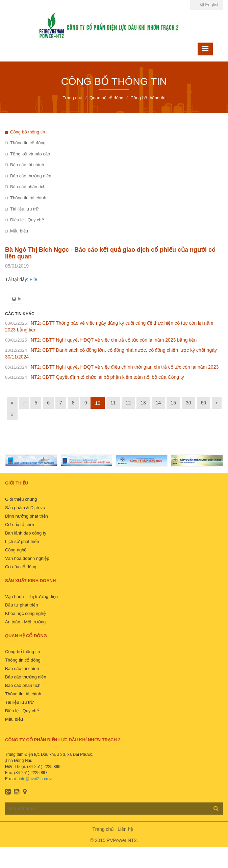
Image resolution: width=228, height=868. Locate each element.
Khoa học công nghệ (25, 613)
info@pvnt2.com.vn (36, 779)
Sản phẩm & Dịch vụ (25, 508)
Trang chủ (103, 829)
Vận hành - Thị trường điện (31, 597)
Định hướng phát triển (27, 516)
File (34, 279)
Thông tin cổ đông (28, 143)
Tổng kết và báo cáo (30, 154)
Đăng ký (216, 808)
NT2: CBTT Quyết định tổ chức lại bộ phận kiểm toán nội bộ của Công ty (95, 377)
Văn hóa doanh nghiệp (27, 558)
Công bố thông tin (28, 132)
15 (173, 403)
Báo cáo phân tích (28, 187)
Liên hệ (125, 829)
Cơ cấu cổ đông (21, 567)
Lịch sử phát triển (22, 541)
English (210, 5)
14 (158, 403)
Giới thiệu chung (21, 499)
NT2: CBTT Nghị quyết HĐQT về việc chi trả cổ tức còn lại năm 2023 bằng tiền (101, 340)
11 (113, 403)
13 (143, 403)
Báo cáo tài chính (27, 165)
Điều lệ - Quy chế (27, 220)
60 (204, 403)
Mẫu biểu (19, 231)
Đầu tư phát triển (21, 605)
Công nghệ (16, 550)
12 (128, 403)
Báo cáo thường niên (31, 176)
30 (188, 403)
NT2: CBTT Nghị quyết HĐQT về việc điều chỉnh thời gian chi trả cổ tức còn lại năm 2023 (112, 367)
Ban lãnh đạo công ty (26, 533)
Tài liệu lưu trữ (24, 209)
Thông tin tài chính (28, 198)
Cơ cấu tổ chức (20, 525)
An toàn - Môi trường (25, 622)
